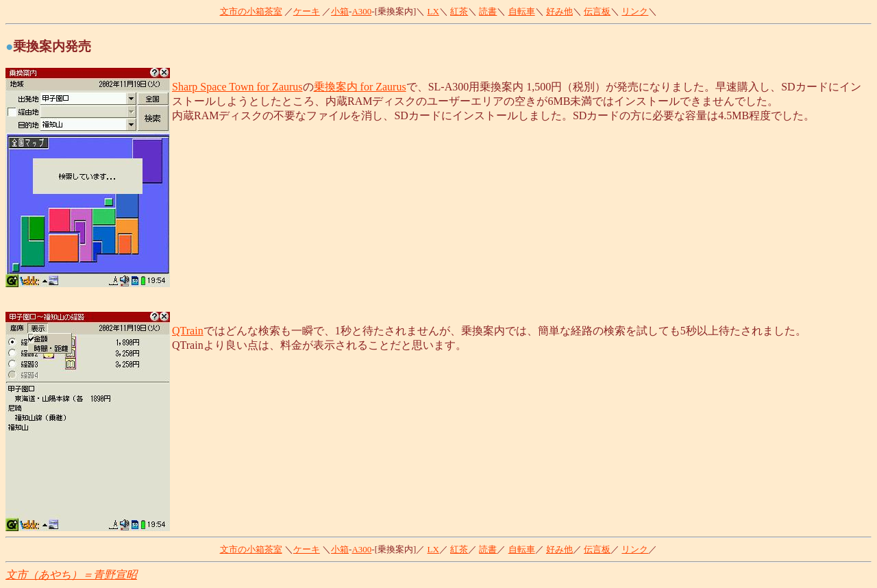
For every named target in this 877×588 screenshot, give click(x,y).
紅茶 (459, 11)
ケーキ (307, 11)
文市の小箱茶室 (251, 11)
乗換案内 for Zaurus (360, 87)
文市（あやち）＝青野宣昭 (71, 575)
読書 (488, 11)
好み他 (559, 11)
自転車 (522, 11)
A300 (361, 11)
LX (433, 11)
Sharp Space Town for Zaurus (237, 87)
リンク (635, 11)
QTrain (188, 331)
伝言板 (597, 11)
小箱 (340, 11)
